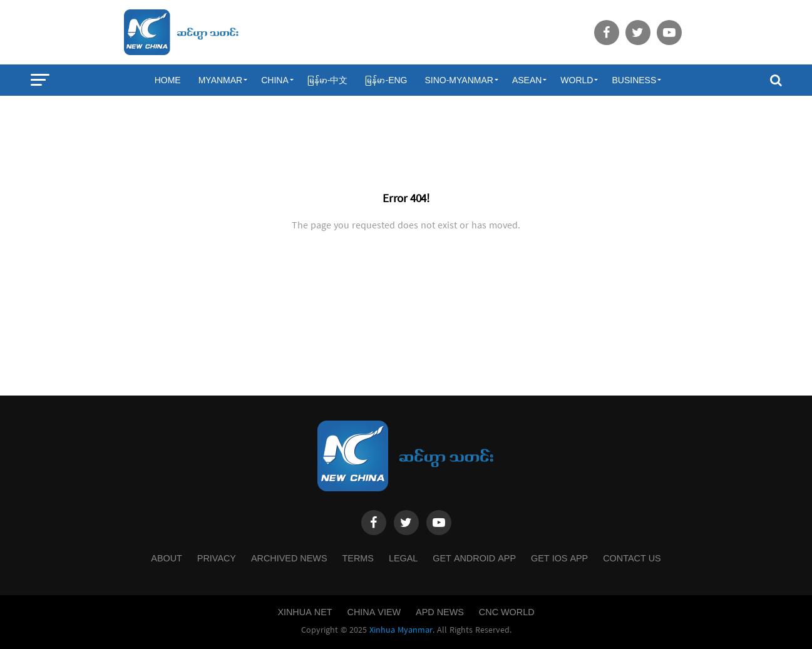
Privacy (217, 558)
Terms (358, 558)
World (577, 80)
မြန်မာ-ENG (386, 80)
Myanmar (221, 80)
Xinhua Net (305, 612)
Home (168, 80)
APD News (440, 612)
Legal (403, 558)
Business (634, 80)
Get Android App (474, 558)
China (275, 80)
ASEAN (527, 80)
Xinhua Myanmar (401, 630)
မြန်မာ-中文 (328, 80)
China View (374, 612)
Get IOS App (559, 558)
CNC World (507, 612)
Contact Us (632, 558)
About (167, 558)
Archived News (289, 558)
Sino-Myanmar (459, 80)
